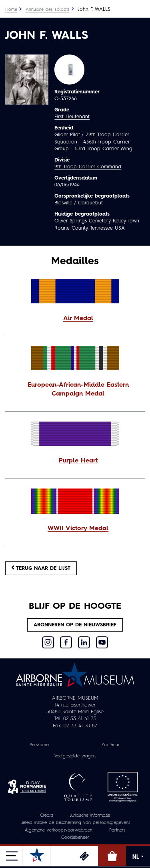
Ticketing (84, 856)
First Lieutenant (72, 117)
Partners (117, 831)
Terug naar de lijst (41, 568)
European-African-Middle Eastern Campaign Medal (78, 390)
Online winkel (112, 856)
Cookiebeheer (75, 838)
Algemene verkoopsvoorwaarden (59, 831)
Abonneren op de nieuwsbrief (75, 625)
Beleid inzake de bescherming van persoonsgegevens (75, 823)
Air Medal (78, 319)
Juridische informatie (90, 816)
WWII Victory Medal (78, 529)
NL (138, 857)
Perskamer (40, 745)
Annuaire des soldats (48, 10)
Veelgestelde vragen (75, 756)
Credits (47, 816)
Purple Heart (78, 461)
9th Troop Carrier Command (88, 167)
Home (11, 10)
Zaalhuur (110, 745)
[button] (75, 319)
